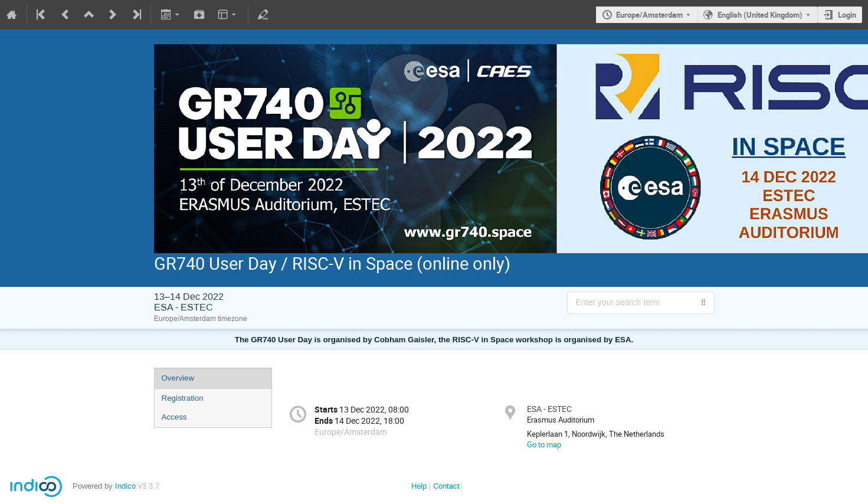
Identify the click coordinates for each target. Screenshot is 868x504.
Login (847, 15)
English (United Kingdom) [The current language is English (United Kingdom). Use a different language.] (760, 15)
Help (419, 486)
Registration (183, 398)
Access (174, 417)
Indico (125, 486)
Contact (446, 486)
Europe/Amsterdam (649, 15)
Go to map (544, 444)
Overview (178, 378)
